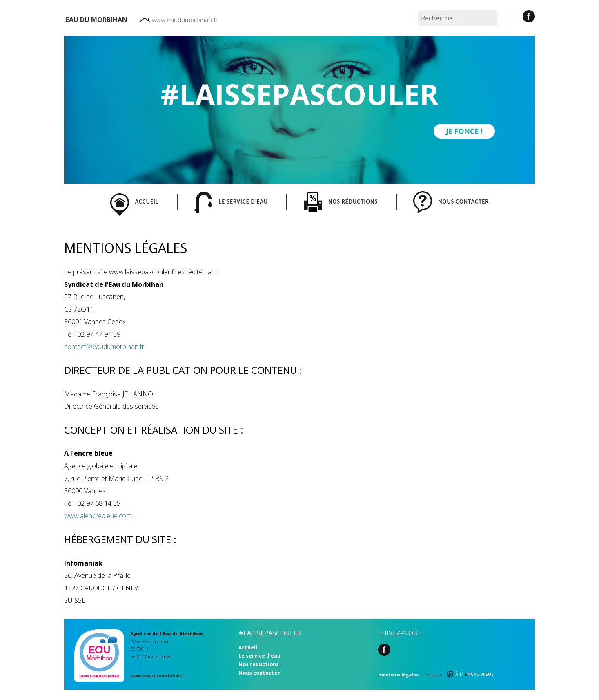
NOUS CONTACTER (451, 202)
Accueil (248, 647)
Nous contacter (259, 673)
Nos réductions (259, 664)
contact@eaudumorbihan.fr (104, 347)
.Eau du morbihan (96, 20)
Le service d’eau (259, 656)
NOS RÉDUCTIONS (341, 202)
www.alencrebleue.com (98, 516)
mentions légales (398, 674)
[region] (299, 110)
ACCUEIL (134, 202)
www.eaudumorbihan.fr (179, 20)
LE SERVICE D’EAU (231, 202)
